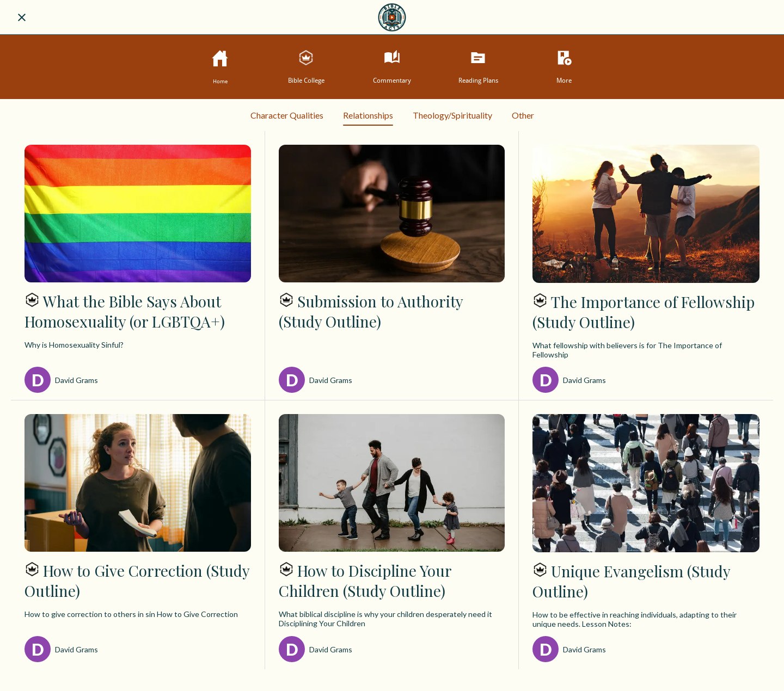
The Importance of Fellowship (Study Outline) (644, 312)
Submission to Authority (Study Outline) (371, 311)
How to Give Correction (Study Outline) (137, 581)
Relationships (368, 118)
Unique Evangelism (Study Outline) (631, 581)
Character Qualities (287, 115)
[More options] (564, 67)
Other (523, 115)
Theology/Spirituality (452, 115)
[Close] (22, 17)
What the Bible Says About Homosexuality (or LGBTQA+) (125, 311)
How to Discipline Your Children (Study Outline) (365, 581)
